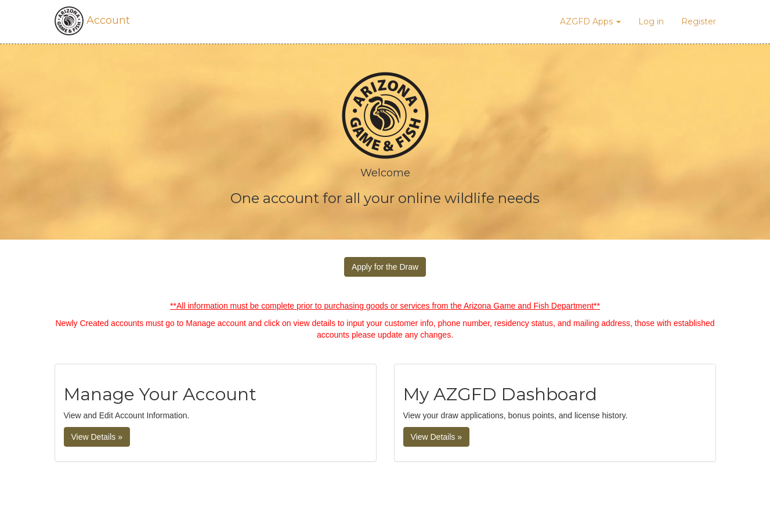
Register (699, 21)
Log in (651, 21)
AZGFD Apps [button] (590, 21)
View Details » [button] (436, 437)
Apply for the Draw (385, 267)
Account (92, 20)
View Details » (97, 437)
